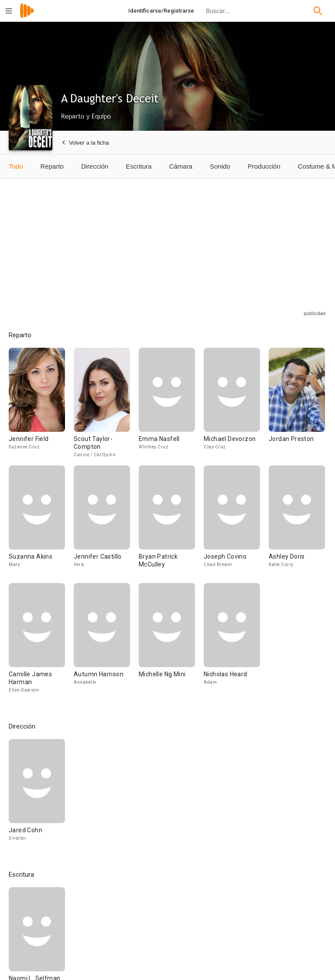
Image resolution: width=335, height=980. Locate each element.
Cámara (181, 166)
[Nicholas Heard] (232, 642)
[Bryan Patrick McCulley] (171, 524)
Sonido (220, 166)
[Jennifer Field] (41, 407)
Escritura (138, 166)
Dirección (95, 166)
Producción (264, 166)
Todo (16, 166)
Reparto (52, 166)
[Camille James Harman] (41, 642)
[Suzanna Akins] (41, 524)
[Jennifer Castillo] (106, 524)
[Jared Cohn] (37, 794)
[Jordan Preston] (297, 407)
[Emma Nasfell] (171, 407)
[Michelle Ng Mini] (171, 642)
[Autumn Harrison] (106, 642)
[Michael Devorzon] (236, 407)
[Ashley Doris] (297, 524)
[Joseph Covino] (236, 524)
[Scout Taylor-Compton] (106, 407)
